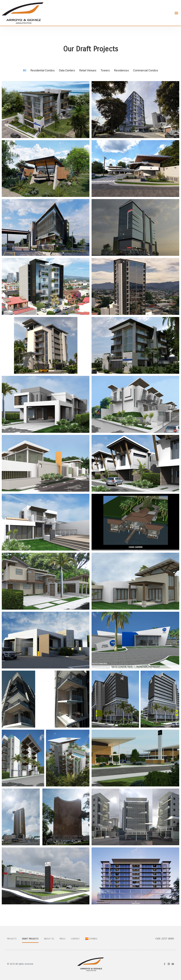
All (25, 70)
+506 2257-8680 (164, 939)
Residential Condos (43, 70)
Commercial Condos (146, 70)
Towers (105, 70)
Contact (75, 939)
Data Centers (67, 70)
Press (62, 939)
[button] (176, 13)
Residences (121, 70)
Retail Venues (88, 70)
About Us (49, 939)
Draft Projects (30, 939)
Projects (12, 939)
